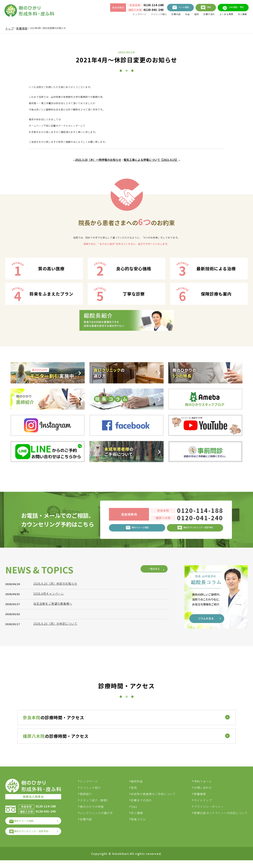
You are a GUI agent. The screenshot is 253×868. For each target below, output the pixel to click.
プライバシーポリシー (209, 811)
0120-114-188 (139, 6)
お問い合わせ (203, 792)
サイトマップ (203, 804)
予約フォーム (203, 785)
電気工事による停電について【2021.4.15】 (151, 160)
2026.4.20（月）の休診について (57, 689)
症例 (187, 16)
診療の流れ (202, 16)
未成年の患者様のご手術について (156, 798)
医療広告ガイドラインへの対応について (221, 817)
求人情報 (240, 16)
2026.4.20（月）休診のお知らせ (57, 649)
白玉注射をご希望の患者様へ (55, 669)
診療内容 (164, 16)
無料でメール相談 (28, 826)
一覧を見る (151, 635)
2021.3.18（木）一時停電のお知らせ (98, 160)
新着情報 (200, 798)
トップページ (121, 16)
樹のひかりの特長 (98, 811)
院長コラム (141, 823)
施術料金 (140, 785)
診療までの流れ (144, 804)
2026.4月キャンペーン (50, 659)
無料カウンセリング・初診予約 (37, 838)
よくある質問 (222, 16)
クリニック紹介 (144, 16)
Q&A (137, 811)
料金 (177, 16)
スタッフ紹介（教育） (101, 804)
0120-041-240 (139, 11)
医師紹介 (92, 798)
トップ (9, 28)
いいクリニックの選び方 (102, 817)
